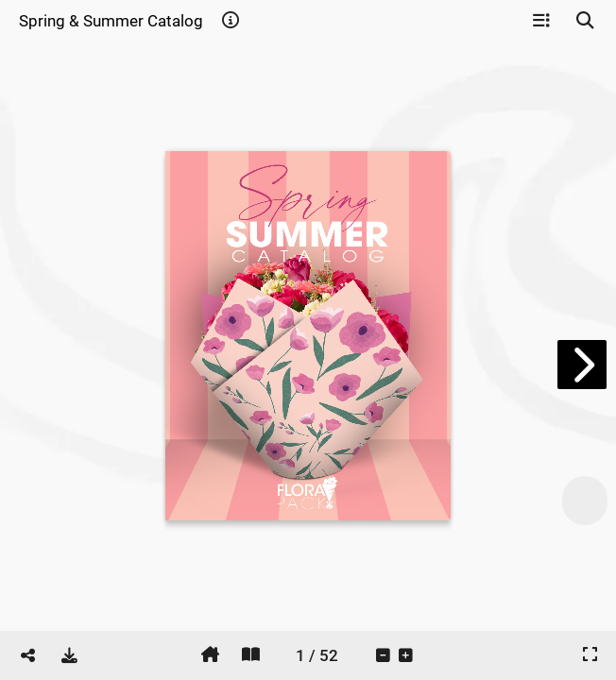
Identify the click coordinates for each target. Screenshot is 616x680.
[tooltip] (231, 21)
